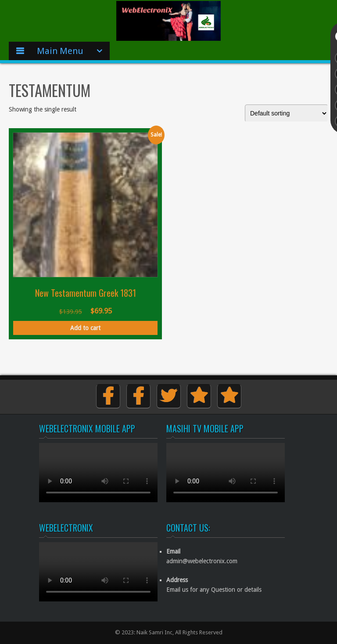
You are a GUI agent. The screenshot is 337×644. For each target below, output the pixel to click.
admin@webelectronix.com (202, 561)
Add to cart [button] (85, 328)
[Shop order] (287, 113)
